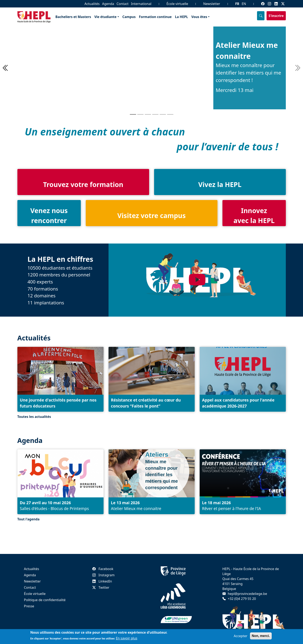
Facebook (103, 569)
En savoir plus (127, 639)
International (141, 4)
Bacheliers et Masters (73, 17)
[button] (5, 68)
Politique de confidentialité (45, 600)
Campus (129, 17)
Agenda (108, 4)
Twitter (101, 587)
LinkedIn (102, 581)
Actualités (92, 4)
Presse (29, 606)
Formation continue (155, 17)
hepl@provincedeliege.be (247, 594)
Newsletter (212, 4)
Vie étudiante (105, 17)
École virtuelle (177, 4)
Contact (123, 4)
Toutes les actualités (34, 417)
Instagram (104, 575)
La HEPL (182, 17)
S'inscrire (276, 16)
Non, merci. (261, 637)
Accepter (241, 637)
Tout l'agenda (28, 519)
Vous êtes (199, 17)
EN (244, 4)
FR (237, 4)
